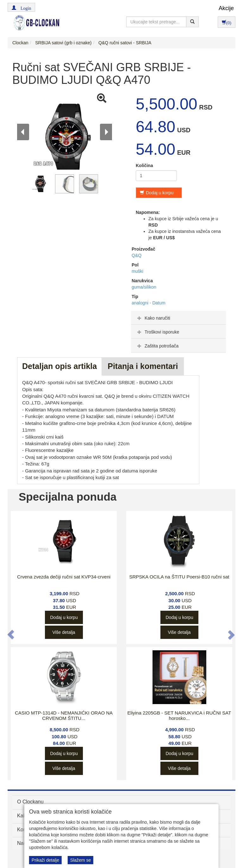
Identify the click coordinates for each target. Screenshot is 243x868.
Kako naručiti (153, 318)
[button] (21, 7)
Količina (144, 165)
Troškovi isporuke (157, 332)
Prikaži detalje (45, 860)
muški (137, 271)
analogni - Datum (149, 303)
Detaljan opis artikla (59, 366)
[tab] (178, 318)
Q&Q (137, 255)
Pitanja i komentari (143, 366)
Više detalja (64, 632)
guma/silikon (144, 287)
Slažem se (81, 860)
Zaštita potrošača (157, 346)
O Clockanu (30, 802)
